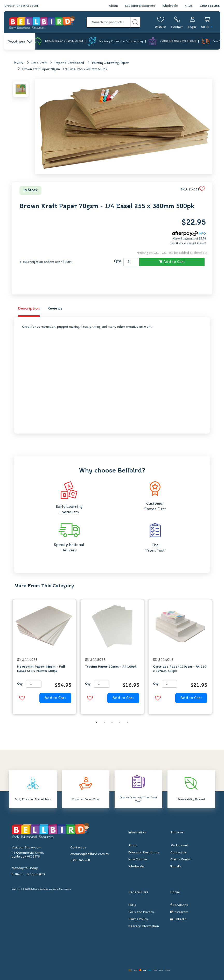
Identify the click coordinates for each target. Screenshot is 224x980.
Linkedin (178, 919)
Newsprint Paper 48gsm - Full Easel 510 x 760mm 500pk (41, 669)
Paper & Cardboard (69, 63)
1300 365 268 (209, 6)
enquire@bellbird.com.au (90, 854)
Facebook (179, 905)
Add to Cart (172, 262)
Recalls (176, 867)
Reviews (55, 309)
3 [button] (112, 722)
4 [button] (120, 722)
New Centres (138, 860)
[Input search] (109, 22)
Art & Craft (39, 63)
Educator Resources (140, 6)
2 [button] (104, 722)
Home (19, 63)
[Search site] (135, 22)
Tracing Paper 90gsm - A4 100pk (111, 667)
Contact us (78, 848)
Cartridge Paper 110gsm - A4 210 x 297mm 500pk (180, 669)
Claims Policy (138, 919)
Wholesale (170, 6)
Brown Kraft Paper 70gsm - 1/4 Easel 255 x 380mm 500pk (65, 69)
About (113, 6)
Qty (117, 261)
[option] (44, 658)
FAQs (189, 6)
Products (20, 42)
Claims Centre (181, 860)
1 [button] (96, 722)
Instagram (179, 912)
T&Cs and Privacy (141, 912)
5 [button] (128, 722)
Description (29, 309)
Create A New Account (21, 6)
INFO (189, 234)
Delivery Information (144, 926)
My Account (179, 846)
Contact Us (178, 853)
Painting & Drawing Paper (110, 63)
